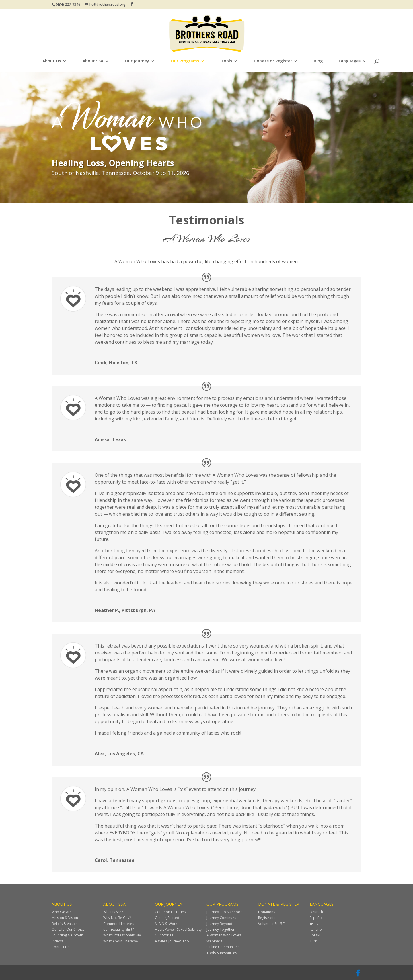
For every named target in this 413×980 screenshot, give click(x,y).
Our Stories (164, 935)
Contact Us (61, 947)
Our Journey (137, 61)
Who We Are (62, 912)
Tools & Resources (222, 953)
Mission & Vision (65, 918)
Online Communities (223, 947)
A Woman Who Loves (224, 935)
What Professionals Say (122, 935)
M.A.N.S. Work (166, 924)
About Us (52, 61)
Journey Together (221, 929)
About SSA (93, 61)
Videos (57, 941)
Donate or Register (273, 61)
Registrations (269, 918)
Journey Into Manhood (225, 912)
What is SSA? (113, 912)
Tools (226, 61)
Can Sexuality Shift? (118, 929)
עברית (314, 924)
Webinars (214, 941)
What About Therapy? (121, 941)
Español (316, 918)
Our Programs (185, 61)
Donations (267, 912)
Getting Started (167, 918)
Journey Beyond (219, 924)
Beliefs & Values (65, 924)
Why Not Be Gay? (117, 918)
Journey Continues (221, 918)
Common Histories (119, 924)
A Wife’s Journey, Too (172, 941)
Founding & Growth (67, 935)
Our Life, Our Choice (68, 929)
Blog (318, 61)
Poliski (315, 935)
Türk (313, 941)
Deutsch (316, 912)
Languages (350, 61)
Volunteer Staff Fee (273, 924)
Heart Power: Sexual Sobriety (178, 929)
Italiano (316, 929)
